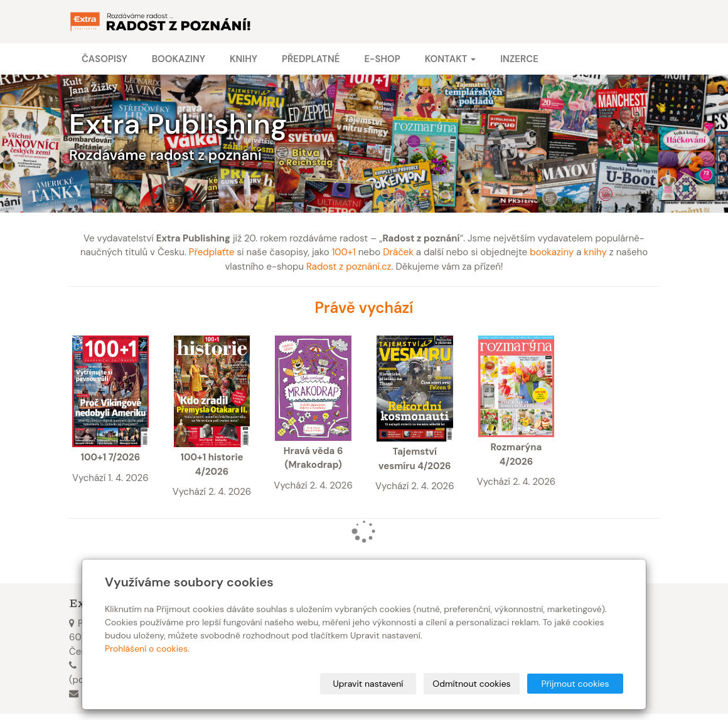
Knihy (244, 59)
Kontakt (450, 59)
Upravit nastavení (368, 684)
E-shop (382, 59)
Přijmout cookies (575, 684)
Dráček (398, 252)
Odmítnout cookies (471, 684)
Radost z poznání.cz (349, 267)
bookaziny (552, 252)
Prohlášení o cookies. (147, 649)
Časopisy (104, 59)
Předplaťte (212, 252)
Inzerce (519, 59)
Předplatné (311, 59)
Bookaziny (179, 59)
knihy (595, 252)
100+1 (344, 252)
